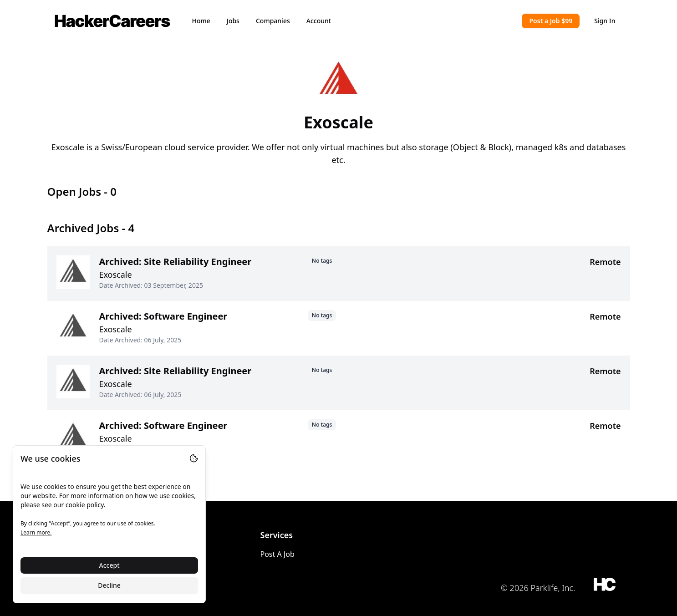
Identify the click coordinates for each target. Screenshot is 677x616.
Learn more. (36, 532)
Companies (273, 21)
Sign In (605, 21)
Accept (109, 565)
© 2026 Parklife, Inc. (538, 588)
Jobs (233, 21)
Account (319, 21)
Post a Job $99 (551, 21)
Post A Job (277, 554)
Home (201, 21)
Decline (109, 585)
